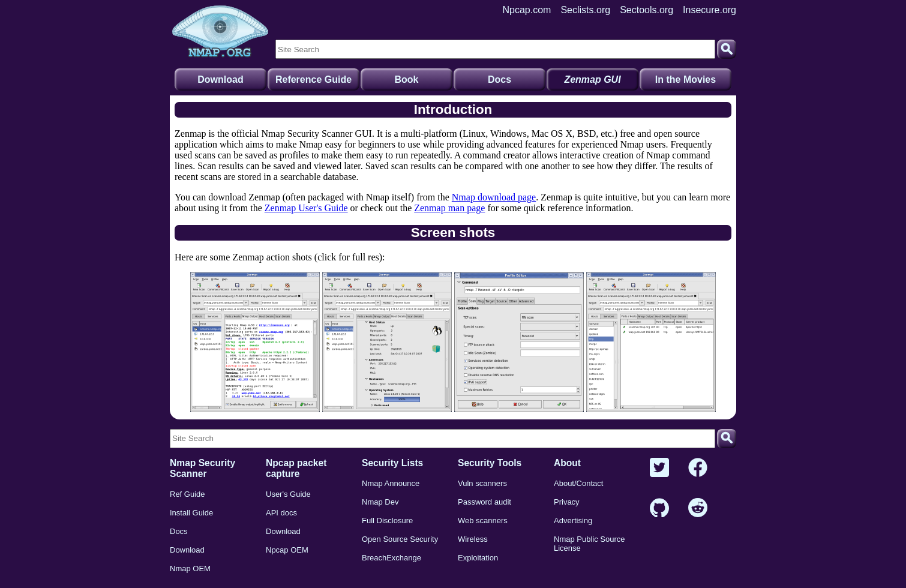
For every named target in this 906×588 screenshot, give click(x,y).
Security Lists (392, 463)
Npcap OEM (287, 550)
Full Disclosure (387, 520)
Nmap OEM (190, 568)
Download (220, 79)
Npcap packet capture (296, 468)
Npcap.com (527, 10)
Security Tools (490, 463)
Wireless (473, 539)
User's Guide (288, 494)
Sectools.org (646, 10)
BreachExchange (391, 558)
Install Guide (191, 513)
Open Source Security (400, 539)
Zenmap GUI (592, 79)
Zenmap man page (449, 208)
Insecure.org (709, 10)
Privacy (567, 502)
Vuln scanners (482, 483)
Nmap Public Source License (589, 544)
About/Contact (578, 483)
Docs (499, 79)
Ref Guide (187, 494)
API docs (281, 513)
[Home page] (220, 32)
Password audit (484, 502)
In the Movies (685, 79)
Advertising (573, 520)
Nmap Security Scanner (202, 468)
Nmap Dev (380, 502)
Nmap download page (494, 197)
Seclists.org (585, 10)
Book (407, 79)
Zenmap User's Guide (306, 208)
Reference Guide (313, 79)
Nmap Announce (391, 483)
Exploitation (478, 558)
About (567, 463)
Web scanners (483, 520)
